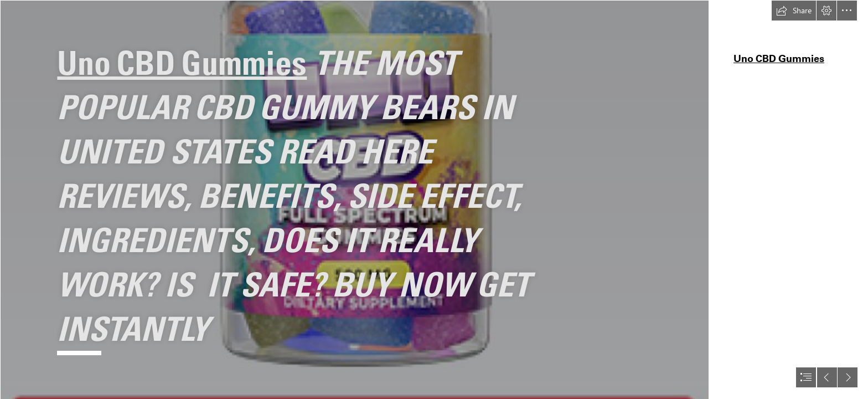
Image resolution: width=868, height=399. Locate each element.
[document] (434, 199)
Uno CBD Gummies (182, 63)
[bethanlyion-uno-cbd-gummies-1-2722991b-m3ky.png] (354, 199)
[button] (794, 11)
